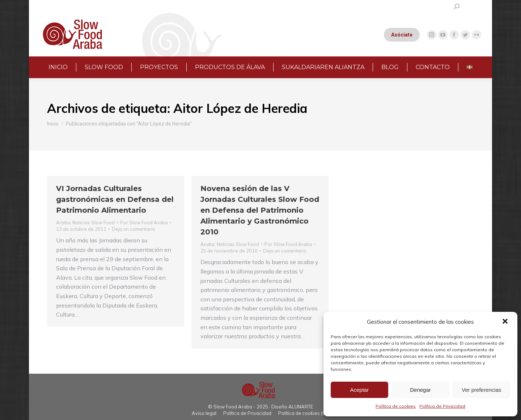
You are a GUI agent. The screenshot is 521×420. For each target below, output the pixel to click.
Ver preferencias (481, 390)
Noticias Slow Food (94, 222)
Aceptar (359, 390)
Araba (63, 222)
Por (144, 222)
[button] (506, 322)
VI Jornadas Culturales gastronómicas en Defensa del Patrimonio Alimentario (115, 199)
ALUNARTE (301, 407)
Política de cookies (396, 406)
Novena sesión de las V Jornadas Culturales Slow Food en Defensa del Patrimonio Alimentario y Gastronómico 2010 (260, 210)
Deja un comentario (134, 229)
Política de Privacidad (442, 406)
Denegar (420, 390)
